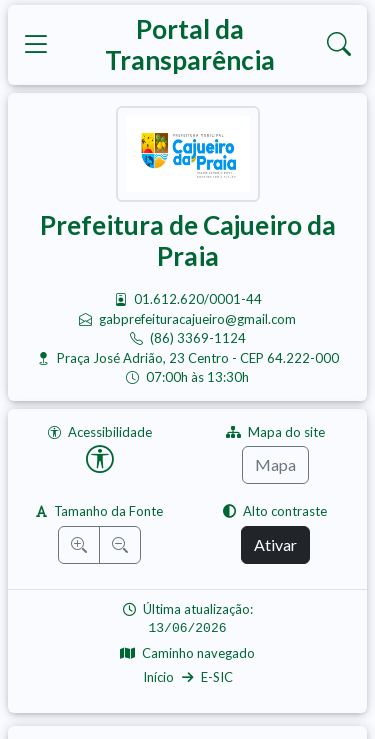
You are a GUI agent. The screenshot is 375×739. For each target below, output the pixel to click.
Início (158, 677)
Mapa (275, 464)
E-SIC (217, 677)
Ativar (275, 544)
